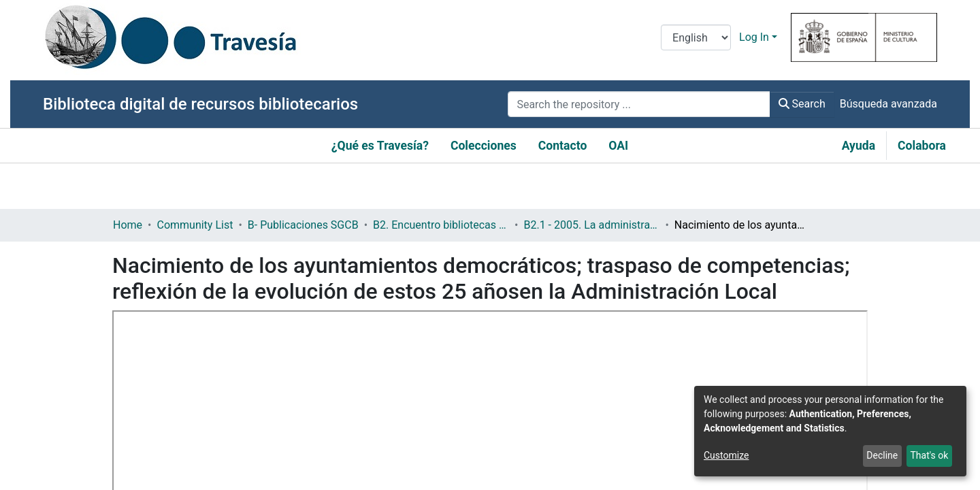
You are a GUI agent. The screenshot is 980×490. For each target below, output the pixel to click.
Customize (726, 455)
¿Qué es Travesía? (380, 146)
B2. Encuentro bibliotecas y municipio (441, 225)
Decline (882, 455)
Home (128, 225)
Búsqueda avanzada (888, 104)
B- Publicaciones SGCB (303, 225)
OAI (618, 146)
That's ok (929, 455)
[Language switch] (696, 37)
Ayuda (859, 146)
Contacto (563, 146)
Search (802, 104)
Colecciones (484, 146)
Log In (754, 37)
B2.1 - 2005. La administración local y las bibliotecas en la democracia (591, 225)
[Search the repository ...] (639, 104)
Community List (195, 225)
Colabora (922, 146)
